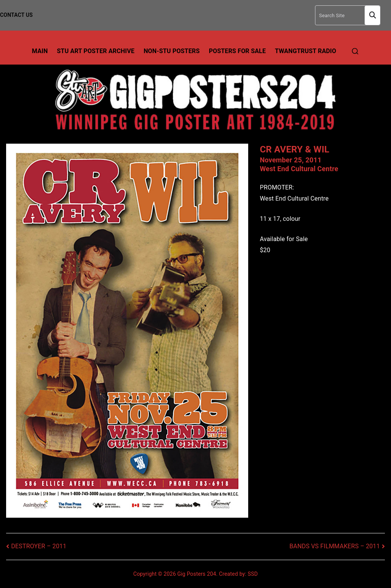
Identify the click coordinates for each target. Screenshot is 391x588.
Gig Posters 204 (197, 574)
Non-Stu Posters (172, 51)
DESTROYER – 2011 (39, 546)
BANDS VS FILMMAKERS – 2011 (335, 546)
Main (40, 51)
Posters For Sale (237, 51)
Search (372, 15)
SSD (253, 574)
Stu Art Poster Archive (96, 51)
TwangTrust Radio (305, 51)
